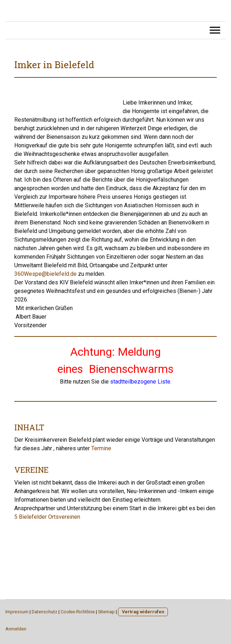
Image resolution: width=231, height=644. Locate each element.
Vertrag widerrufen (143, 612)
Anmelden (16, 629)
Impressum (17, 612)
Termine (101, 448)
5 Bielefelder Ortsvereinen (47, 517)
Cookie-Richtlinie (78, 612)
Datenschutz (45, 612)
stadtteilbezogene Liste (140, 382)
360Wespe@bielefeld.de (45, 274)
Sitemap (106, 612)
